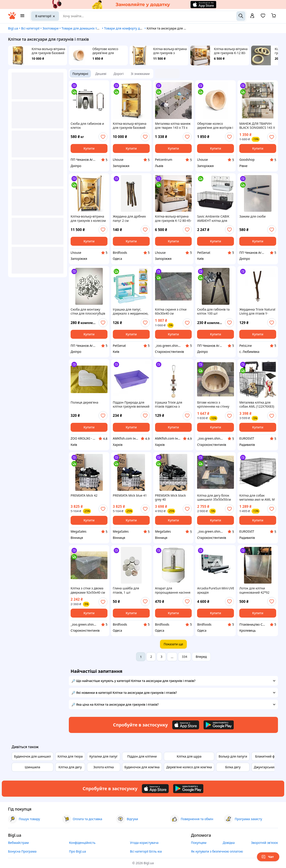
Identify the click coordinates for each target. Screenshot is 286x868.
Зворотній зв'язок (264, 843)
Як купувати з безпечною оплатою (217, 851)
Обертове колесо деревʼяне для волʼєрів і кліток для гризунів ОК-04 (108, 51)
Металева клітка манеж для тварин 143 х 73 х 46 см (173, 126)
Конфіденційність (82, 843)
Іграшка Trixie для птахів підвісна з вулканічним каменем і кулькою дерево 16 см (173, 404)
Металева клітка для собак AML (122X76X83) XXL (257, 404)
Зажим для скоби (252, 216)
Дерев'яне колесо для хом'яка (189, 767)
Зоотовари (50, 28)
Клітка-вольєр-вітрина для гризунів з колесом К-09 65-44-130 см (170, 51)
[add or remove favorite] (103, 137)
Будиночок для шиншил (33, 756)
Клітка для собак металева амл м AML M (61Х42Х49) (257, 498)
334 (185, 657)
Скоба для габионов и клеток (87, 126)
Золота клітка (104, 767)
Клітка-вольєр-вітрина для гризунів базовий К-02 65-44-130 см (48, 51)
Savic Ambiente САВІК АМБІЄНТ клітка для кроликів (213, 218)
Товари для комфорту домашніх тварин (134, 28)
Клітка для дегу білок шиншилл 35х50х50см (214, 498)
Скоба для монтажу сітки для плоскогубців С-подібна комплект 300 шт (89, 311)
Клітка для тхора (70, 756)
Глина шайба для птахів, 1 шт (126, 590)
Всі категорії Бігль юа (146, 851)
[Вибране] (263, 17)
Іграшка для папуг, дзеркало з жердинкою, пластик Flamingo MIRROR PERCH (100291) (131, 311)
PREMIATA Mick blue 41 (130, 495)
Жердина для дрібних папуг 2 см (129, 218)
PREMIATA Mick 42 (84, 495)
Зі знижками (140, 74)
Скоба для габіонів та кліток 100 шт (213, 311)
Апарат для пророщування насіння (173, 590)
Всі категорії (30, 28)
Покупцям (199, 843)
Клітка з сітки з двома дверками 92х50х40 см (88, 590)
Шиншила (33, 767)
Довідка (229, 843)
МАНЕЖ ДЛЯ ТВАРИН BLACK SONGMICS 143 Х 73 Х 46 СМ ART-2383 (257, 126)
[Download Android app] (219, 725)
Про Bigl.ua (78, 851)
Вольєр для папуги (233, 756)
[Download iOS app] (186, 725)
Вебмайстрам (18, 843)
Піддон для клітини (142, 756)
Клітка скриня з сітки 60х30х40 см (171, 311)
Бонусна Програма (22, 851)
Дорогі (119, 74)
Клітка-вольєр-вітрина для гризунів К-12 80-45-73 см (231, 51)
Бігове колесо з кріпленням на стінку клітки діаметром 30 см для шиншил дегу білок (215, 404)
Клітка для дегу (70, 767)
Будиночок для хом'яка (142, 767)
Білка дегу (233, 767)
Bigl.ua (13, 28)
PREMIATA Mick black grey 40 (170, 498)
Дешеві (101, 74)
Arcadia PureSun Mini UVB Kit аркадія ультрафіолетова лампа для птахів (216, 590)
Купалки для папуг (104, 756)
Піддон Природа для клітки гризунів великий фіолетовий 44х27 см (131, 404)
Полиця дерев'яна (84, 402)
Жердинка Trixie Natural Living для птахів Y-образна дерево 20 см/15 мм (257, 311)
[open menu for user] (252, 16)
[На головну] (12, 18)
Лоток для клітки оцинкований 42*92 (254, 590)
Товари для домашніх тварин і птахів (90, 28)
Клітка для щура (189, 756)
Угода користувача (144, 843)
